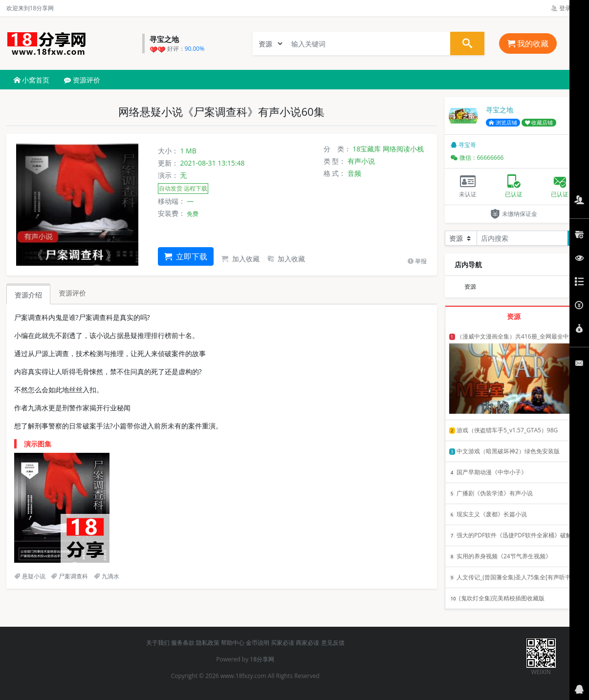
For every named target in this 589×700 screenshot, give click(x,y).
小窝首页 (32, 80)
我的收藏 (528, 43)
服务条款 (183, 643)
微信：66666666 (477, 158)
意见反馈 (333, 643)
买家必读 (283, 643)
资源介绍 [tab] (28, 295)
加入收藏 (240, 259)
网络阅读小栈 (403, 149)
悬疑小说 (30, 576)
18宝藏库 (367, 149)
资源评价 (82, 80)
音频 (354, 173)
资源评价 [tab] (72, 293)
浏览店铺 (503, 123)
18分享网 (262, 659)
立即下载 (186, 256)
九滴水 (107, 576)
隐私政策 (208, 643)
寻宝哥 (463, 145)
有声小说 (361, 161)
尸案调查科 (69, 576)
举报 (417, 261)
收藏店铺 (539, 123)
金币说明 (258, 643)
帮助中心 (233, 643)
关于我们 (158, 643)
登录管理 (567, 8)
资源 (470, 286)
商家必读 (307, 643)
